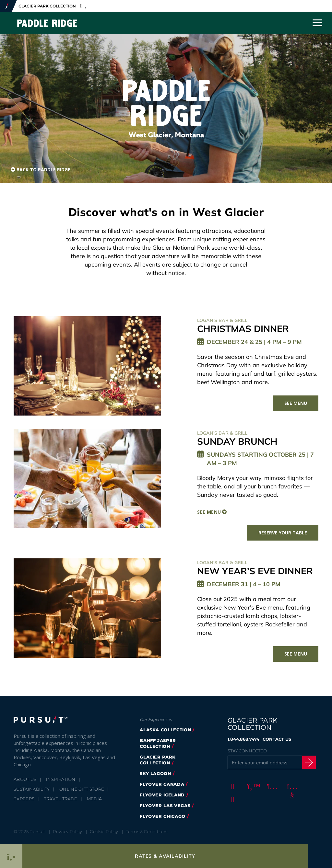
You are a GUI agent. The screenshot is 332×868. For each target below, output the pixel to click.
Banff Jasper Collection (158, 743)
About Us (25, 779)
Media (95, 799)
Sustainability (32, 789)
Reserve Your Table (283, 533)
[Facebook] (232, 786)
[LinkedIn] (232, 799)
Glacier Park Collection (158, 760)
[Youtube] (291, 786)
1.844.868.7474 (243, 739)
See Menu (296, 403)
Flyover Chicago (163, 816)
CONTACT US (277, 739)
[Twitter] (252, 786)
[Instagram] (271, 786)
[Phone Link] (11, 856)
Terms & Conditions (147, 831)
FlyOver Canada (162, 784)
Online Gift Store (82, 789)
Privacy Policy (68, 831)
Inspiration (61, 779)
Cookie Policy (104, 831)
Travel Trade (61, 799)
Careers (24, 799)
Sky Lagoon (155, 773)
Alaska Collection (165, 730)
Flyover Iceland (162, 795)
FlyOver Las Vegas (165, 805)
